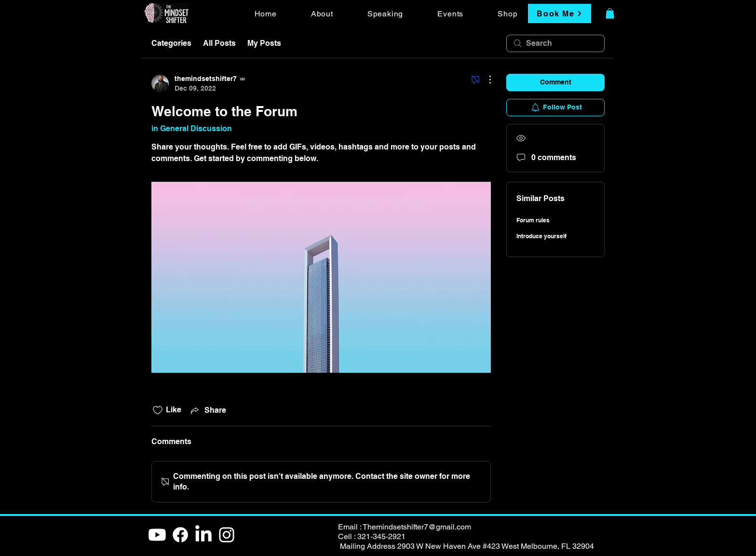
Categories (171, 43)
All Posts (219, 43)
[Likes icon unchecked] (158, 410)
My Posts (264, 43)
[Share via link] (208, 410)
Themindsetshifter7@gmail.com (417, 527)
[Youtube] (157, 535)
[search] (555, 43)
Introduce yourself (541, 236)
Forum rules (533, 220)
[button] (610, 14)
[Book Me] (560, 14)
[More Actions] (485, 80)
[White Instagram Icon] (227, 535)
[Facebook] (180, 535)
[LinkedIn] (203, 535)
